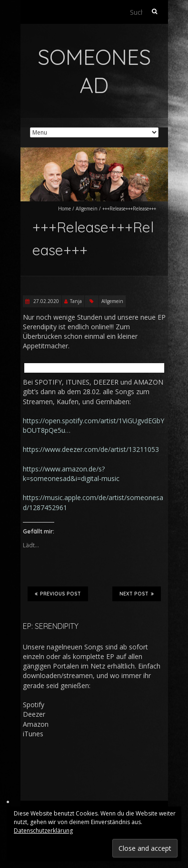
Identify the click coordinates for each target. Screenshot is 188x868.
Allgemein (87, 209)
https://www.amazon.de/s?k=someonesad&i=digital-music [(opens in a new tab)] (71, 474)
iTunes (33, 734)
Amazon (36, 724)
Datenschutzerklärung (43, 831)
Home (64, 209)
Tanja (76, 301)
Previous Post (58, 594)
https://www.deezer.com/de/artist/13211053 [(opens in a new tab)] (91, 449)
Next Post (137, 594)
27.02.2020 (45, 301)
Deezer (34, 714)
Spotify (34, 705)
